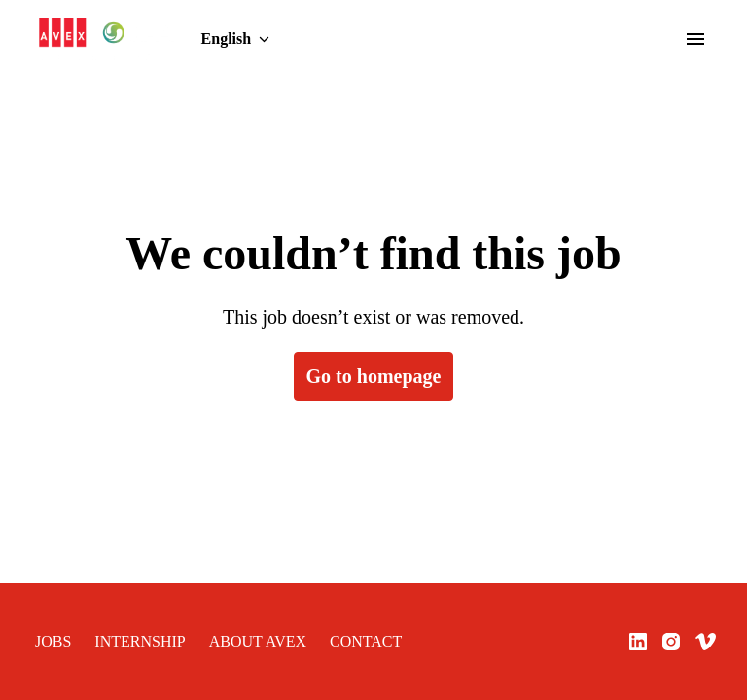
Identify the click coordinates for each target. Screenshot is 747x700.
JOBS (51, 642)
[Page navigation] (695, 39)
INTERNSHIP (127, 642)
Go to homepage (373, 376)
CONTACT (324, 642)
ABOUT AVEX (230, 642)
